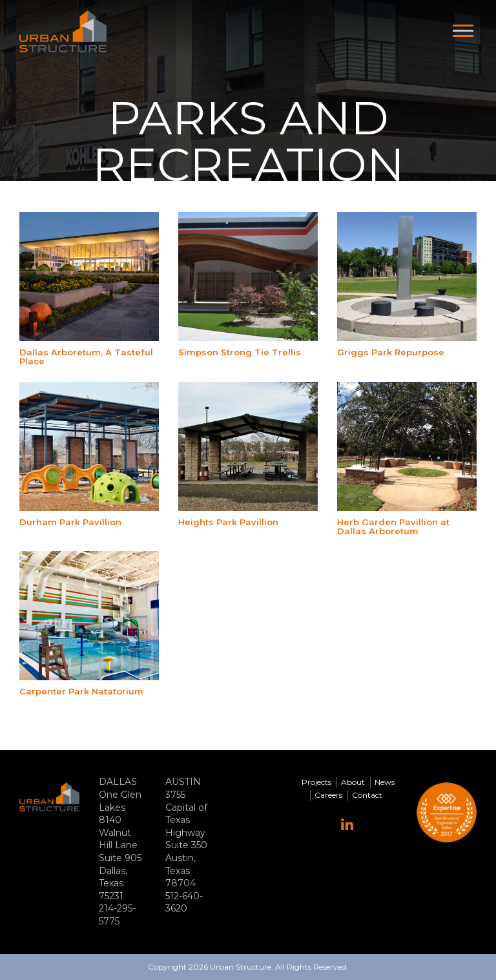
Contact (367, 795)
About (353, 782)
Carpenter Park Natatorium (81, 691)
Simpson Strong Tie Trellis (240, 352)
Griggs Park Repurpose (391, 352)
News (385, 782)
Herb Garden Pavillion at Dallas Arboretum (393, 526)
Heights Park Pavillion (228, 522)
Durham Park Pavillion (70, 522)
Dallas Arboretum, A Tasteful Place (86, 357)
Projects (316, 782)
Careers (328, 795)
